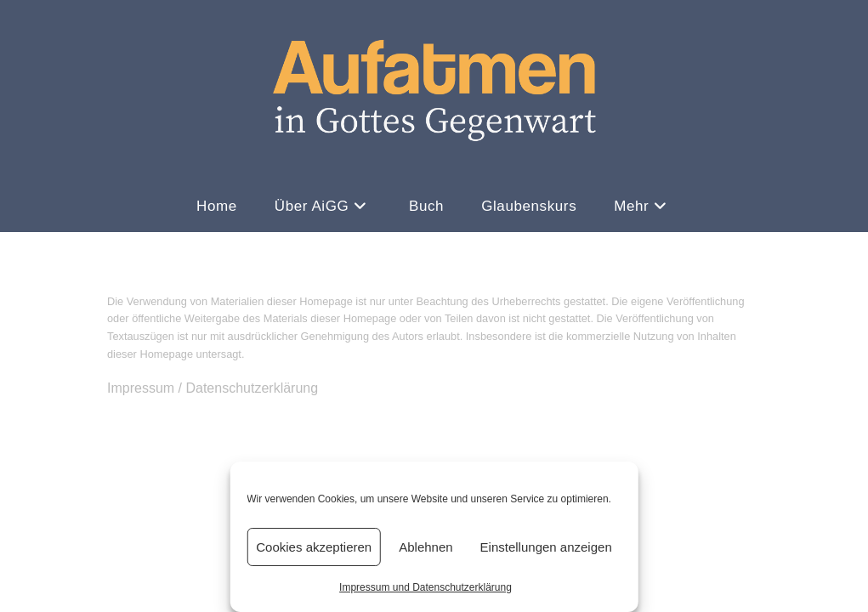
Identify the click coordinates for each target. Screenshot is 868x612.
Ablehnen (425, 547)
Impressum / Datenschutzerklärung (213, 560)
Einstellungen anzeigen (546, 547)
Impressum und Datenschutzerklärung (425, 587)
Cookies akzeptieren (314, 547)
